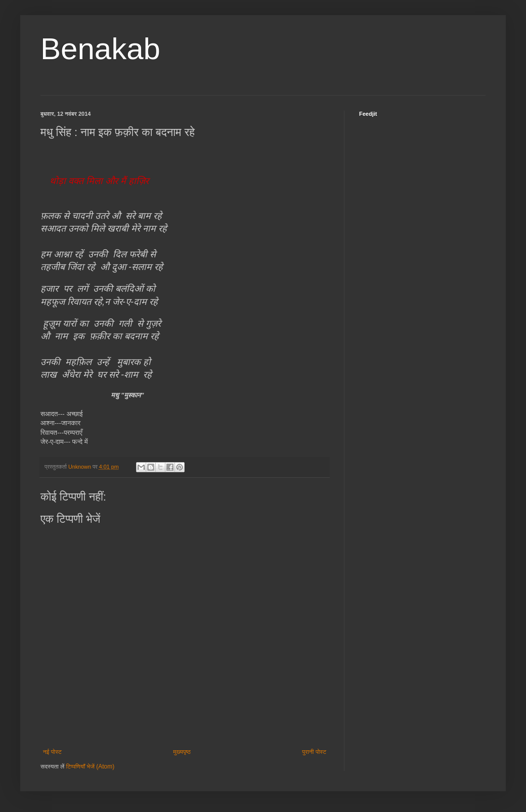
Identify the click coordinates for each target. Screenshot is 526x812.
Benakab (100, 49)
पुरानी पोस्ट (314, 752)
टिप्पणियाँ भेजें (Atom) (91, 766)
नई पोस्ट (52, 752)
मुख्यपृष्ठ (182, 752)
